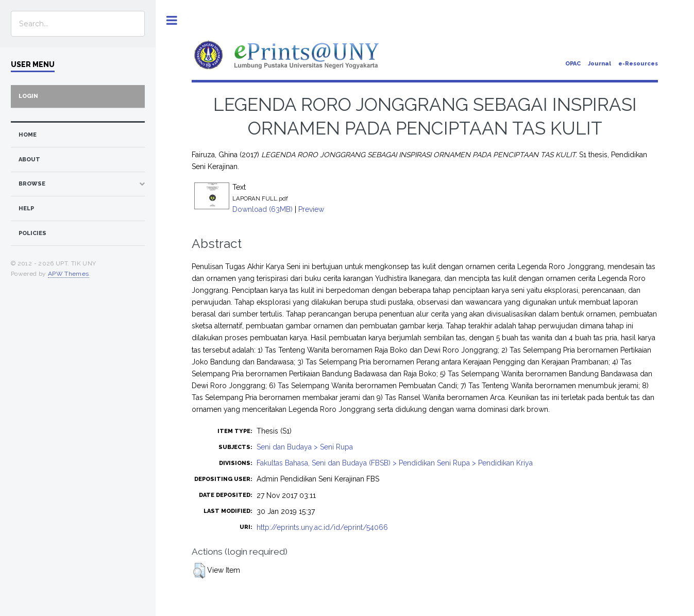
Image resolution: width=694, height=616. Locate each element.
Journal (599, 64)
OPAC (573, 64)
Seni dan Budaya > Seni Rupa (305, 447)
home (28, 135)
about (29, 160)
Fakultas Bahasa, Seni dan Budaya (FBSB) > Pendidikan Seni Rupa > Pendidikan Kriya (395, 463)
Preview (311, 209)
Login (28, 96)
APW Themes (69, 274)
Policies (32, 233)
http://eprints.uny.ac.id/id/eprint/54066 (322, 527)
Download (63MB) (263, 209)
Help (26, 209)
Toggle (172, 20)
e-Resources (638, 64)
